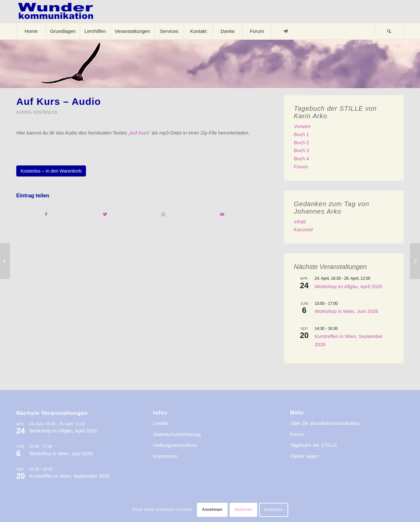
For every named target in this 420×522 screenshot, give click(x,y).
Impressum (165, 456)
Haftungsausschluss (175, 445)
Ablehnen (244, 510)
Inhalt (300, 222)
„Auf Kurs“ (139, 133)
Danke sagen (304, 456)
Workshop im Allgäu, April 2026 (349, 286)
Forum (301, 167)
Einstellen (274, 510)
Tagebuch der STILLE (314, 445)
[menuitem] (31, 31)
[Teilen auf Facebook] (46, 214)
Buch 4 (302, 158)
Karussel (303, 229)
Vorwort (302, 126)
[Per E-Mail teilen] (222, 214)
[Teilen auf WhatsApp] (164, 214)
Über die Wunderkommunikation (325, 423)
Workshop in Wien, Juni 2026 (347, 311)
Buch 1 (302, 134)
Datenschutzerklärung (177, 434)
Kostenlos (45, 112)
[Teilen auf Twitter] (105, 214)
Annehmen (212, 510)
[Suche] (389, 31)
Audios (24, 112)
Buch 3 (302, 150)
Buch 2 (302, 142)
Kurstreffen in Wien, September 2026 (70, 476)
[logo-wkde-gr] (56, 11)
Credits (161, 423)
